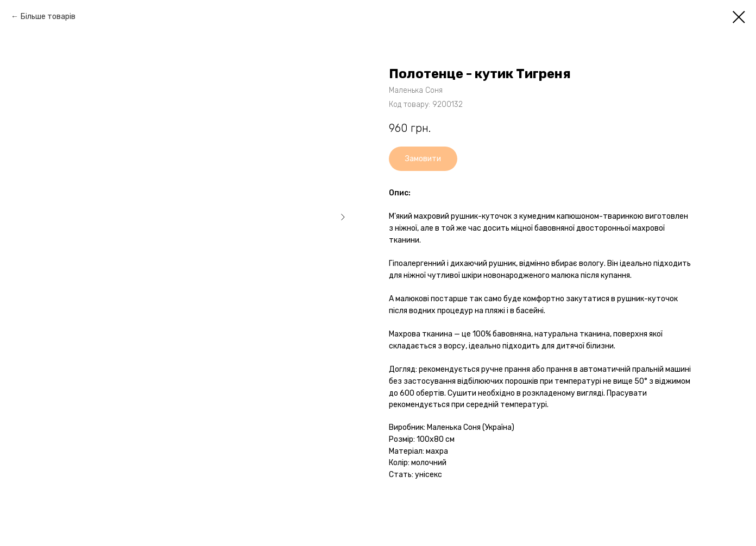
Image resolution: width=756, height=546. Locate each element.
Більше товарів (48, 17)
